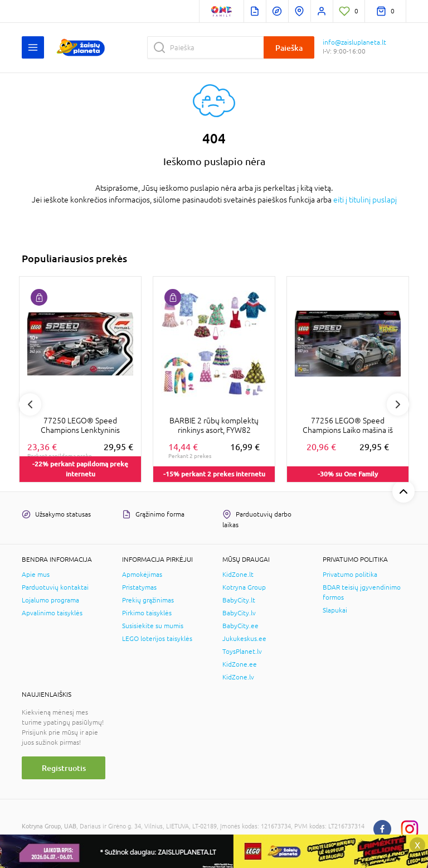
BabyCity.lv (239, 613)
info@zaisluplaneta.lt (354, 42)
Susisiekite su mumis (153, 626)
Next (398, 404)
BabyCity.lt (239, 600)
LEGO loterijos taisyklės (157, 639)
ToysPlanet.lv (242, 652)
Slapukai (335, 610)
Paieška (289, 48)
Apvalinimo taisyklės (52, 613)
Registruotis (64, 768)
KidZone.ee (240, 664)
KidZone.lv (238, 677)
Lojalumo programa (50, 600)
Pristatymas (139, 587)
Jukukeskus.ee (244, 639)
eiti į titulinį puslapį (365, 200)
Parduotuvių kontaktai (55, 587)
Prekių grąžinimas (148, 600)
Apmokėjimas (142, 575)
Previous (30, 404)
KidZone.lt (238, 575)
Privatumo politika (350, 575)
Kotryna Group (244, 587)
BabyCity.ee (240, 626)
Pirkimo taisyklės (147, 613)
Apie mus (36, 575)
